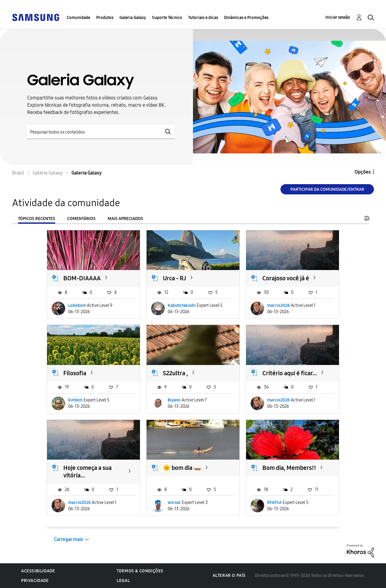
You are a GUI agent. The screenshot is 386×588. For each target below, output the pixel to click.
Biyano (174, 400)
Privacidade (35, 581)
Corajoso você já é (286, 278)
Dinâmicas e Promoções (246, 18)
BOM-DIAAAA (82, 278)
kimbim (75, 400)
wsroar (174, 503)
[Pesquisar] (101, 132)
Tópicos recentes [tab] (37, 219)
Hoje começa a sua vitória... (87, 472)
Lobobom (77, 305)
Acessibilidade (38, 571)
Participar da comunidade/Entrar (327, 189)
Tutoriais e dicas (203, 18)
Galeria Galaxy (133, 18)
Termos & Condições (140, 571)
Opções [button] (363, 172)
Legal (123, 581)
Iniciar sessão (338, 17)
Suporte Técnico (167, 18)
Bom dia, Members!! (289, 468)
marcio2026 (278, 305)
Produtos (105, 18)
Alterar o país (229, 575)
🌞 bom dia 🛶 (182, 468)
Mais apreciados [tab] (125, 219)
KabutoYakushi (182, 305)
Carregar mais (68, 539)
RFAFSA (274, 503)
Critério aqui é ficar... (290, 373)
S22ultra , (175, 373)
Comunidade (78, 18)
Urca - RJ (174, 278)
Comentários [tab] (81, 219)
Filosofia (75, 373)
